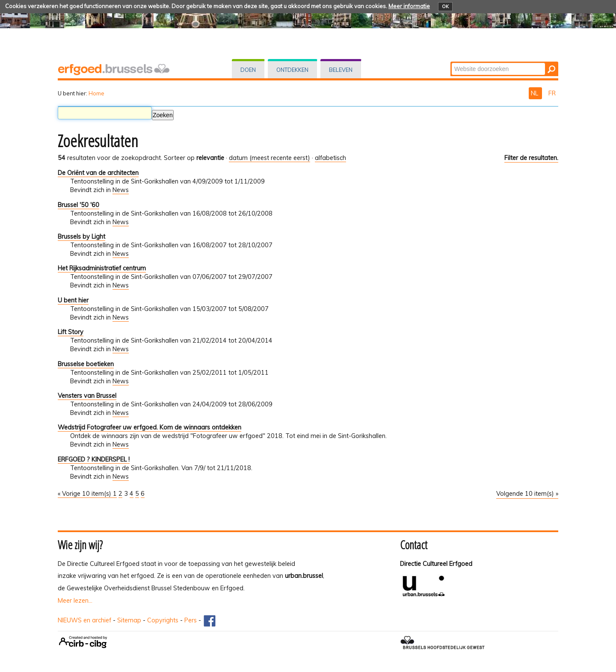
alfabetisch (330, 158)
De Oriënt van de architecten (98, 173)
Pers (191, 620)
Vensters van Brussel (87, 396)
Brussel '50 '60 (78, 205)
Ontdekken (292, 70)
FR (552, 93)
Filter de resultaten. (531, 158)
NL (535, 93)
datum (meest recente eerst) (269, 158)
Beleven (341, 70)
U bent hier (73, 300)
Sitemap (129, 620)
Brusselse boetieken (86, 364)
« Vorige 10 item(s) (85, 494)
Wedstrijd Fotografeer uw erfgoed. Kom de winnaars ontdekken (150, 427)
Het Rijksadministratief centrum (102, 268)
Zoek (451, 62)
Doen (248, 70)
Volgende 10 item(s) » (527, 494)
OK (445, 6)
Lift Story (71, 332)
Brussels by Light (81, 237)
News (121, 190)
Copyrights (163, 620)
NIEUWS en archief (84, 620)
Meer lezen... (75, 601)
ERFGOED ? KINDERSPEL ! (94, 459)
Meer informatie (409, 6)
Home (96, 93)
